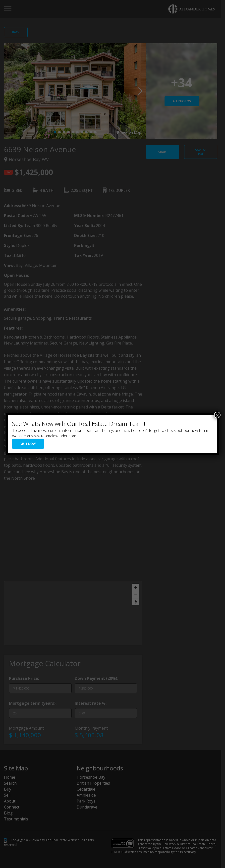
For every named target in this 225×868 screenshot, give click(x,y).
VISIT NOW (28, 444)
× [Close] (217, 415)
